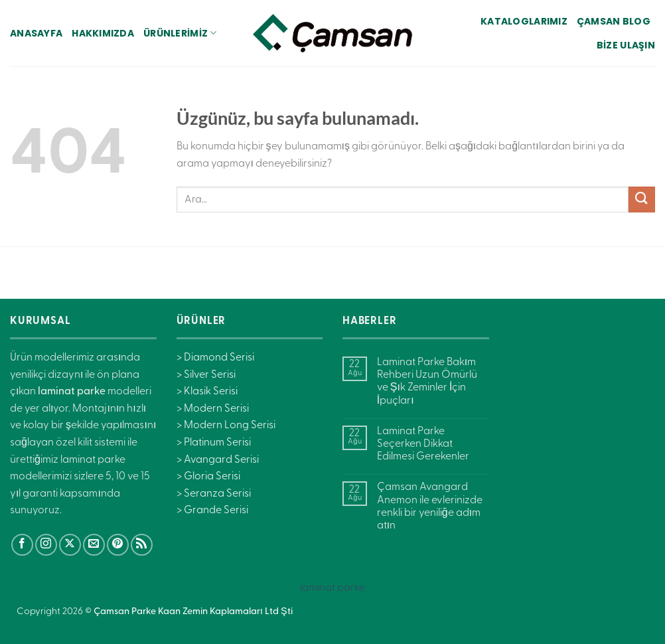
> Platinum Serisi (214, 443)
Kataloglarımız (524, 21)
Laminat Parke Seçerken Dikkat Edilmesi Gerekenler (423, 444)
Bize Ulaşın (626, 45)
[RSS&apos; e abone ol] (142, 545)
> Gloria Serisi (208, 477)
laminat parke (332, 588)
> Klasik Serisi (207, 392)
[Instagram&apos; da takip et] (46, 545)
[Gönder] (642, 200)
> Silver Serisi (206, 375)
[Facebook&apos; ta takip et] (22, 545)
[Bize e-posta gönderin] (94, 545)
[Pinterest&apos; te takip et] (118, 545)
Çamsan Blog (614, 21)
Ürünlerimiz (180, 33)
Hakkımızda (103, 33)
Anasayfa (36, 33)
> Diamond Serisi (215, 358)
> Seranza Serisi (214, 494)
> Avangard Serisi (218, 460)
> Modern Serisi (213, 409)
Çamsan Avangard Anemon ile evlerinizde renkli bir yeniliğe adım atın (430, 507)
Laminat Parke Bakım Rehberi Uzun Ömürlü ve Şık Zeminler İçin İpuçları (427, 382)
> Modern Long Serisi (226, 426)
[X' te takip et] (70, 545)
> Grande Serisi (212, 511)
